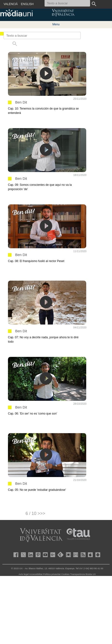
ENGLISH (27, 4)
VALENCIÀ (11, 4)
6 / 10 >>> (35, 513)
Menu (56, 24)
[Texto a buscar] (42, 35)
